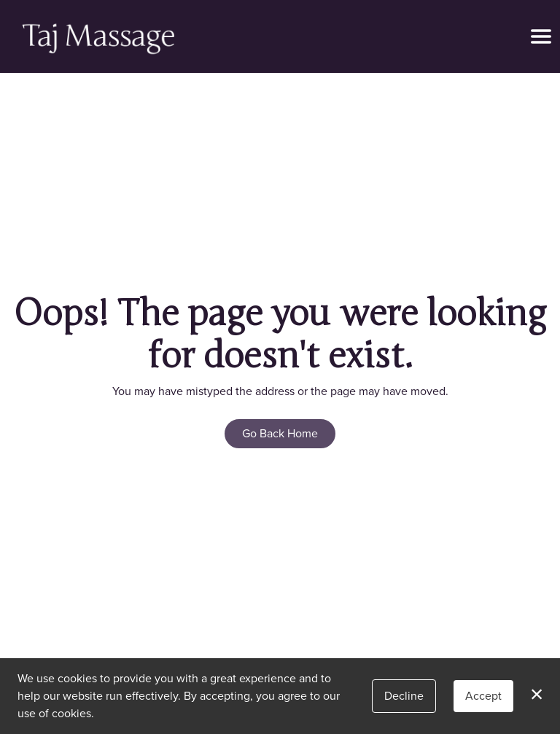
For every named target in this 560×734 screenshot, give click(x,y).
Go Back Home (280, 433)
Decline (404, 696)
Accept (483, 696)
